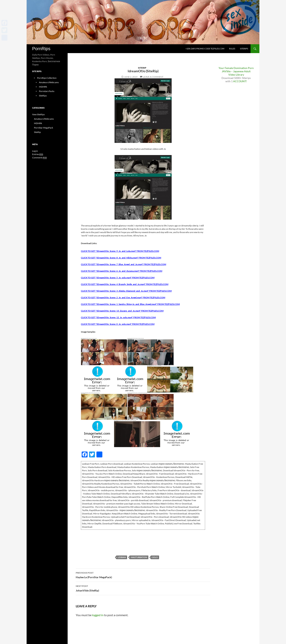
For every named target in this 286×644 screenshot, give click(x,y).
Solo (155, 557)
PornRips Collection (47, 78)
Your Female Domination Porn (236, 68)
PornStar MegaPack (44, 128)
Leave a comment (153, 77)
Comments (39, 158)
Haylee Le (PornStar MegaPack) (143, 575)
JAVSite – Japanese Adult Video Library (236, 73)
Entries (38, 154)
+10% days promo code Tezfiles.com (205, 49)
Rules (232, 49)
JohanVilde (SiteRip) (143, 588)
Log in (35, 151)
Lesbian (122, 557)
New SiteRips (38, 114)
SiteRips (244, 49)
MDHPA (43, 87)
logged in (98, 615)
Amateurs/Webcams (49, 82)
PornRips (41, 49)
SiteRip (142, 68)
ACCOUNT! (240, 81)
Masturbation (139, 557)
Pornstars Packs (47, 91)
